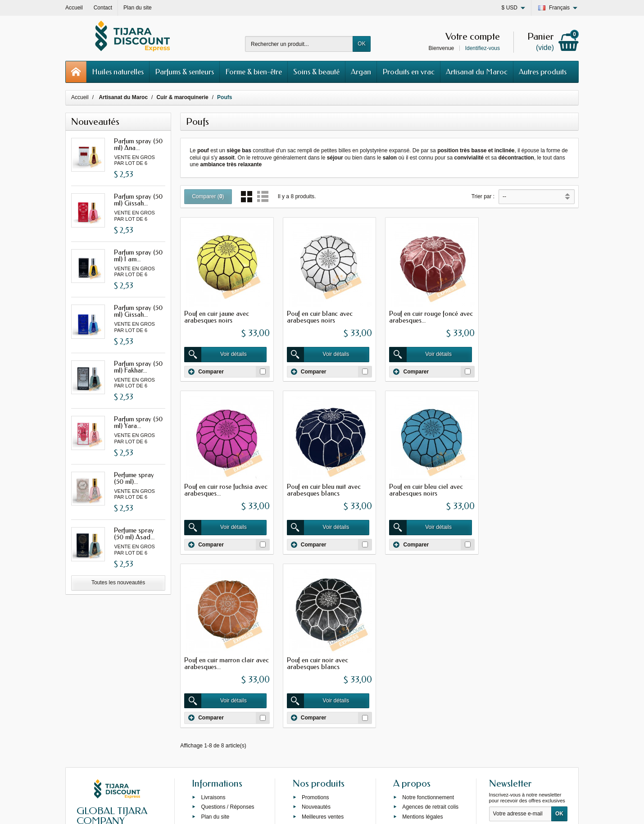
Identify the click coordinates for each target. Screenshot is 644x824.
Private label (317, 661)
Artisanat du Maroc (477, 72)
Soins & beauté (316, 72)
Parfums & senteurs (184, 72)
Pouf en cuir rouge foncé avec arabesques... (430, 316)
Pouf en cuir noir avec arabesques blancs (521, 489)
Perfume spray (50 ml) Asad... (134, 534)
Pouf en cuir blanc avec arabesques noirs (319, 316)
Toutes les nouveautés (118, 583)
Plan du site (215, 651)
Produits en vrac (408, 72)
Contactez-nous (421, 680)
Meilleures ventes (323, 651)
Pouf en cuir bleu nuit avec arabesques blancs (221, 489)
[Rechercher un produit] (299, 44)
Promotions (315, 632)
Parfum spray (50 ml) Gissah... (138, 200)
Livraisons (213, 632)
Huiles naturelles (118, 72)
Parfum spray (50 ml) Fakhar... (138, 367)
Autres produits (543, 72)
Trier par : (483, 196)
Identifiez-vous (483, 48)
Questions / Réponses (227, 641)
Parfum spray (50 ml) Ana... (138, 144)
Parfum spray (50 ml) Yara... (138, 422)
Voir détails (216, 354)
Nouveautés (316, 641)
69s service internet (349, 809)
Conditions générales (428, 661)
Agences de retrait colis (430, 641)
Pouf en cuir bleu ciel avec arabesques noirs (323, 489)
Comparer (206, 371)
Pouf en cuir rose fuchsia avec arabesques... (532, 316)
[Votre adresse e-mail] (520, 648)
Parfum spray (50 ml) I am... (138, 256)
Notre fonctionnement (428, 632)
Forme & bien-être (254, 72)
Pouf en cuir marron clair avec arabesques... (431, 489)
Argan (361, 72)
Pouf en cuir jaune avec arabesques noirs (217, 316)
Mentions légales (422, 651)
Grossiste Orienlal (222, 661)
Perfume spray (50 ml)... (134, 478)
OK (361, 44)
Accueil (80, 97)
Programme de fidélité (429, 671)
